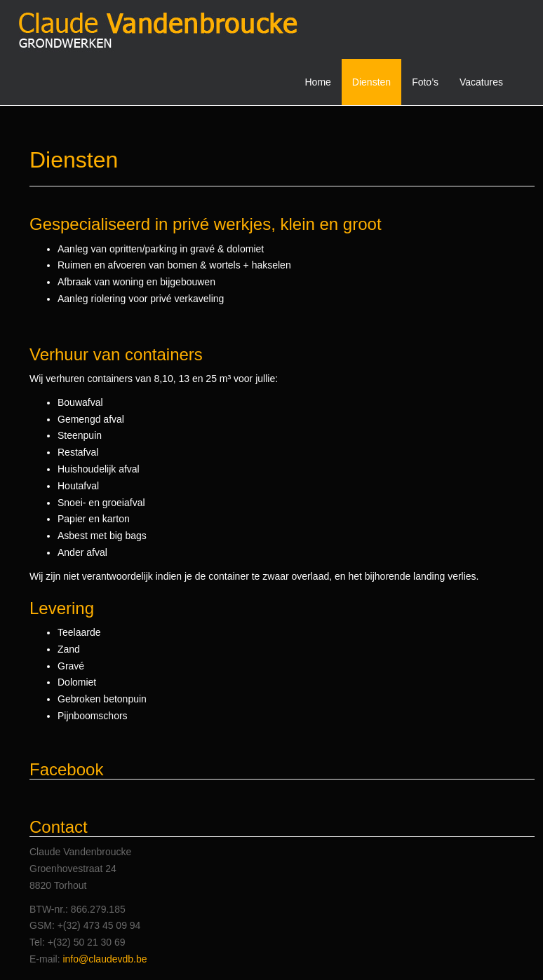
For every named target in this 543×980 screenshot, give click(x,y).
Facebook (66, 769)
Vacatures (481, 82)
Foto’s (425, 82)
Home (318, 82)
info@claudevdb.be (105, 959)
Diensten (371, 82)
